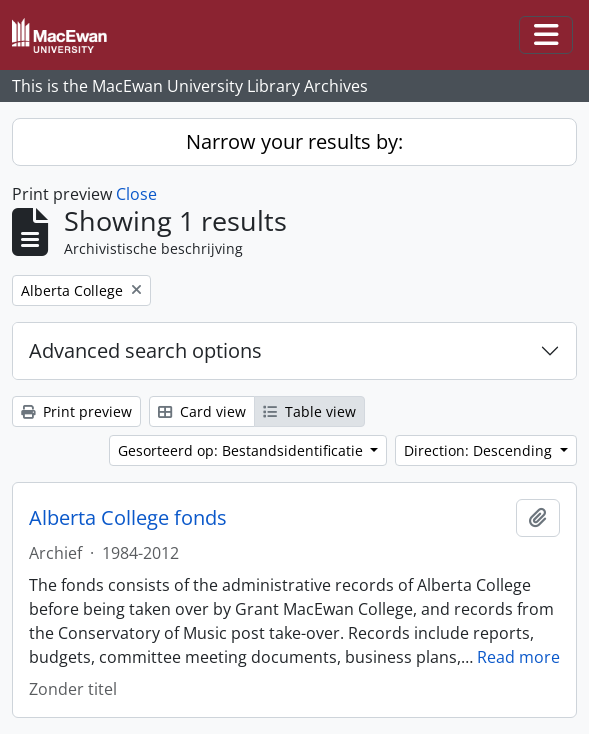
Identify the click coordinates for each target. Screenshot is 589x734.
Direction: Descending (480, 450)
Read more (518, 657)
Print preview (76, 411)
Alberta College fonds (128, 518)
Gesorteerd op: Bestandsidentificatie (242, 450)
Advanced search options (145, 350)
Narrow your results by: (294, 141)
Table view (309, 411)
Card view (202, 411)
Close (136, 194)
